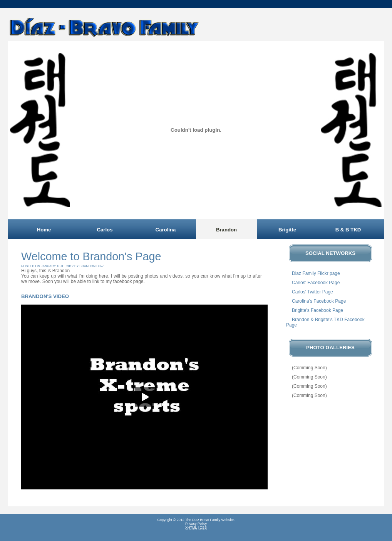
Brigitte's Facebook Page (317, 310)
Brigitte (287, 230)
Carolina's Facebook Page (319, 301)
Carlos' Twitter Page (312, 292)
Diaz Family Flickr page (316, 273)
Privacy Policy (196, 524)
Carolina (166, 230)
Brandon (226, 230)
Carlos (105, 230)
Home (44, 230)
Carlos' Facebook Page (316, 283)
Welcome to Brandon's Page (91, 256)
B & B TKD (348, 230)
